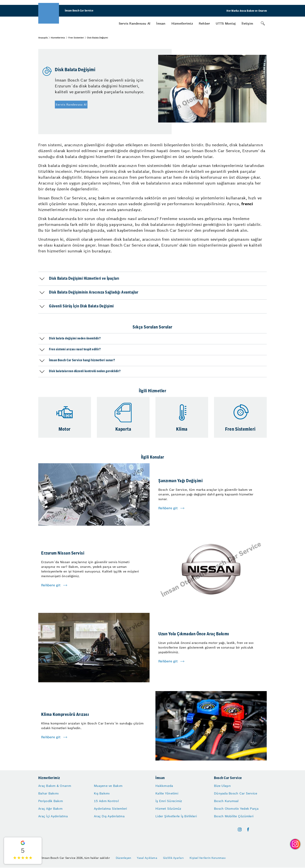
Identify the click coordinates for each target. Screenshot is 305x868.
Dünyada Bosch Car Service (236, 793)
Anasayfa (43, 38)
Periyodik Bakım (51, 801)
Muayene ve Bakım (108, 786)
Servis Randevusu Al (135, 23)
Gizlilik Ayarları (173, 858)
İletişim (247, 23)
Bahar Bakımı (48, 793)
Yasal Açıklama (147, 858)
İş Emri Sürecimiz (169, 801)
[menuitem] (135, 23)
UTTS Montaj (226, 23)
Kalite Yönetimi (167, 793)
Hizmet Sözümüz (168, 809)
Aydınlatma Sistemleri (110, 809)
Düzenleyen (124, 858)
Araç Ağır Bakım (50, 809)
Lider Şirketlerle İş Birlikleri (176, 816)
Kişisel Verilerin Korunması (208, 858)
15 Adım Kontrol (106, 801)
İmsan (161, 23)
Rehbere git (168, 508)
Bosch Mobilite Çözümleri (234, 816)
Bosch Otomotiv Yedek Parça (236, 809)
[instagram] (240, 829)
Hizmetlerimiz (182, 23)
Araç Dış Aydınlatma (109, 816)
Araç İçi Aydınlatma (53, 816)
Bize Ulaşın (222, 786)
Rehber (204, 23)
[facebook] (248, 829)
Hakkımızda (164, 786)
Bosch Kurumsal (226, 801)
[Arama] (263, 23)
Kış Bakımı (102, 793)
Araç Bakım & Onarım (55, 786)
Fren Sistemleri (76, 38)
